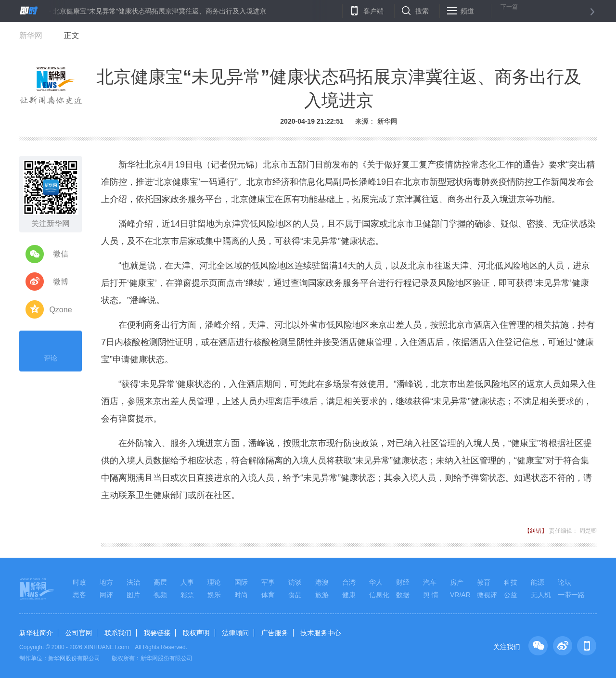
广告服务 (275, 633)
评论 (51, 350)
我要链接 (157, 633)
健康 (349, 595)
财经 (403, 582)
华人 (376, 582)
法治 (133, 582)
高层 (160, 582)
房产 (457, 582)
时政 (79, 582)
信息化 (379, 595)
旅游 (322, 595)
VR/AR (460, 595)
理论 (214, 582)
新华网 (31, 35)
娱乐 (214, 595)
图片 (133, 595)
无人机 (541, 595)
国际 (241, 582)
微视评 (487, 595)
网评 (106, 595)
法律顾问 (235, 633)
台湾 (349, 582)
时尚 (241, 595)
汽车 (430, 582)
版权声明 (196, 633)
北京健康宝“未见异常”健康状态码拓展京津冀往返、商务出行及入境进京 (160, 11)
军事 (268, 582)
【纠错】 (536, 531)
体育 (268, 595)
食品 (295, 595)
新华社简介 (36, 633)
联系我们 (118, 633)
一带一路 (571, 595)
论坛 (565, 582)
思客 (79, 595)
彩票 (187, 595)
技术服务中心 (321, 633)
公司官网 (78, 633)
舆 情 (431, 595)
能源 (538, 582)
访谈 (295, 582)
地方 (106, 582)
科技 (511, 582)
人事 (187, 582)
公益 (511, 595)
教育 (484, 582)
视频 (160, 595)
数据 (403, 595)
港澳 (322, 582)
